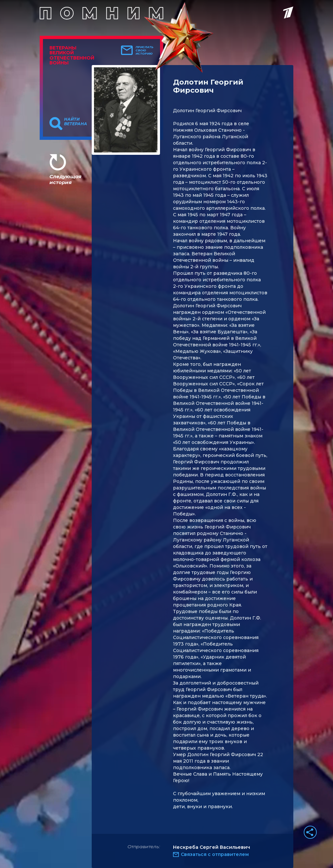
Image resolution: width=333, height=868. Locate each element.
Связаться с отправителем (215, 854)
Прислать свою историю (145, 50)
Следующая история (65, 179)
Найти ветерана (76, 122)
